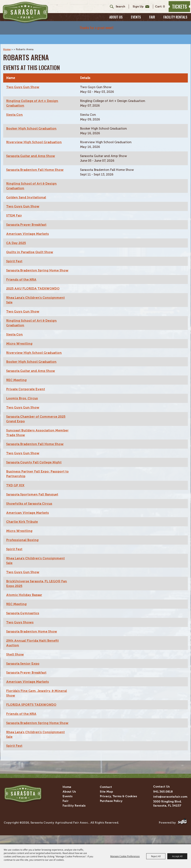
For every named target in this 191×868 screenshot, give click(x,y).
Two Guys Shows (20, 628)
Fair (152, 21)
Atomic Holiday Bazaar (25, 600)
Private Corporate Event (26, 392)
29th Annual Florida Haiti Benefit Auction (33, 649)
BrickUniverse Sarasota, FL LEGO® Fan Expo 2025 (38, 589)
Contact (106, 799)
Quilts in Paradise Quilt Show (30, 248)
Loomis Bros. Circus (23, 401)
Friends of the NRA (22, 280)
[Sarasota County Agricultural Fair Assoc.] (32, 15)
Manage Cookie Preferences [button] (125, 856)
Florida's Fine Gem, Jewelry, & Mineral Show (37, 700)
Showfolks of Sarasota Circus (30, 508)
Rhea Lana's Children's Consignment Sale (36, 301)
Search (108, 9)
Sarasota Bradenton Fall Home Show (36, 164)
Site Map (106, 804)
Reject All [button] (156, 856)
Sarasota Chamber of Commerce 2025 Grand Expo (37, 422)
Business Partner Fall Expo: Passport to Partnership (38, 478)
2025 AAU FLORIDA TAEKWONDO (34, 290)
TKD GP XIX (16, 489)
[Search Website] (118, 9)
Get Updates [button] (137, 9)
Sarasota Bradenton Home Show (32, 637)
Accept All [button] (177, 856)
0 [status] (161, 9)
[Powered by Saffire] (182, 835)
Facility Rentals (175, 21)
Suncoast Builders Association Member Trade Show (38, 436)
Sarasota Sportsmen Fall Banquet (33, 498)
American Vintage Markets (28, 229)
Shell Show (15, 661)
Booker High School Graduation (32, 122)
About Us (116, 21)
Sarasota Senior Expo (23, 670)
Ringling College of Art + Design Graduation (33, 97)
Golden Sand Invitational (27, 192)
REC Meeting (17, 382)
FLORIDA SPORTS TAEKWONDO (32, 712)
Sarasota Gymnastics (23, 619)
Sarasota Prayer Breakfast (27, 220)
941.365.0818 (163, 804)
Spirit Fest (15, 257)
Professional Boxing (23, 545)
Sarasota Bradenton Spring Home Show (33, 269)
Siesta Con (15, 108)
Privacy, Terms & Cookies (118, 809)
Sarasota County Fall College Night (35, 466)
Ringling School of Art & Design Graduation (32, 181)
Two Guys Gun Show (23, 80)
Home (7, 43)
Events (136, 21)
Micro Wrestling (19, 345)
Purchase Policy (111, 813)
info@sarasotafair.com (170, 809)
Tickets (177, 9)
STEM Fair (14, 211)
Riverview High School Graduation (35, 136)
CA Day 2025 (17, 239)
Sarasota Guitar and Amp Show (32, 150)
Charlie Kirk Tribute (23, 526)
